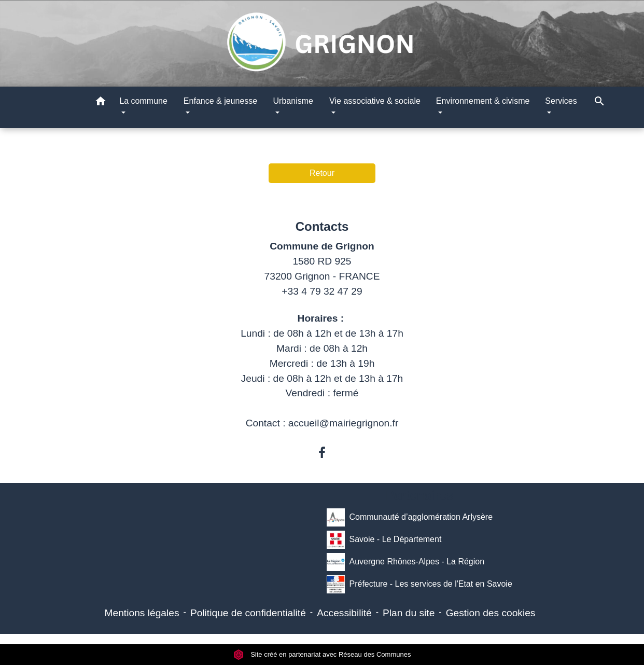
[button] (101, 103)
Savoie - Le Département (384, 540)
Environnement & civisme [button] (483, 101)
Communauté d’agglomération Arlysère (410, 517)
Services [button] (561, 101)
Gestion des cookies (491, 613)
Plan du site (409, 613)
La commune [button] (143, 101)
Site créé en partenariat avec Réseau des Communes (322, 654)
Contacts (322, 226)
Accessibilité (344, 613)
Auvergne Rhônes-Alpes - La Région (405, 562)
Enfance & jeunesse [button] (220, 101)
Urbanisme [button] (293, 101)
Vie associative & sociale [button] (375, 101)
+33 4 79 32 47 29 (322, 291)
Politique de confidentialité (248, 613)
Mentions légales (142, 613)
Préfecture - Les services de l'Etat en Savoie (419, 584)
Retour (322, 173)
